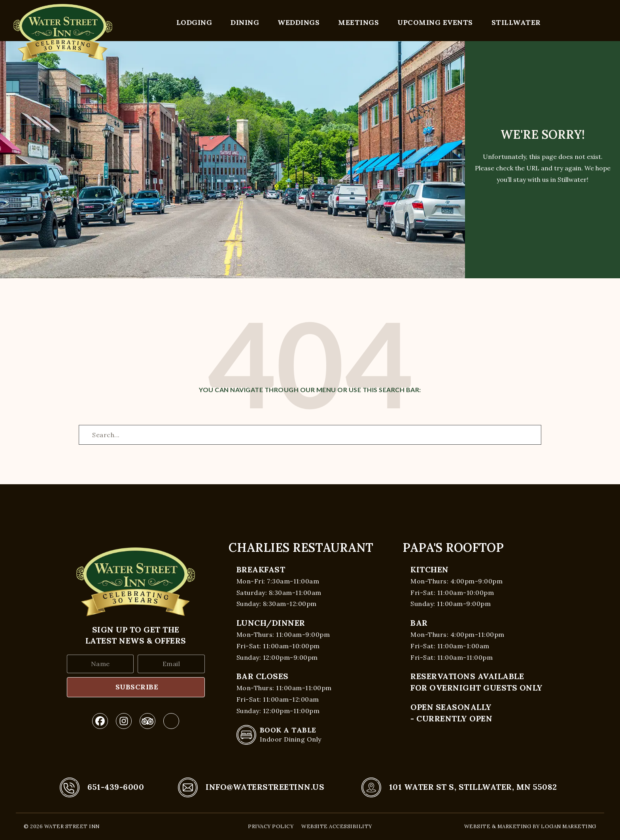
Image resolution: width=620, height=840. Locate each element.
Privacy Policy (271, 826)
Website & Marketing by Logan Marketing (530, 826)
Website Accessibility (337, 826)
